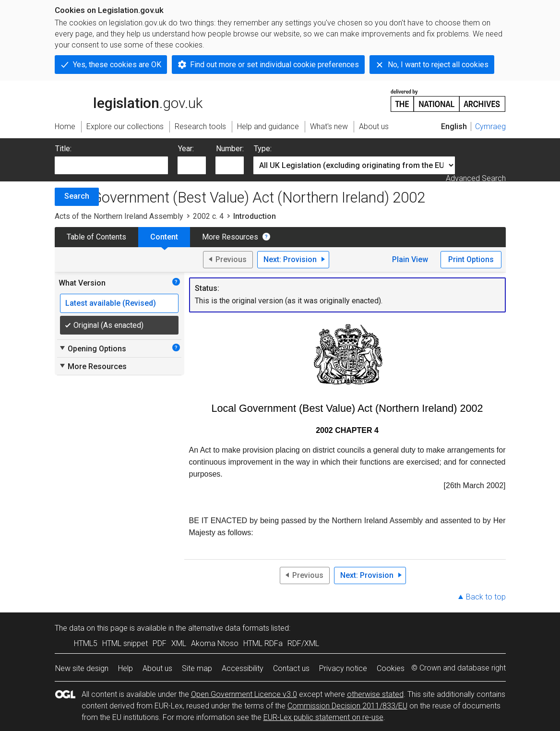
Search (77, 196)
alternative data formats (229, 628)
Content (164, 237)
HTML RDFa (263, 643)
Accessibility (243, 668)
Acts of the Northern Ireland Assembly (119, 216)
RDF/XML (303, 643)
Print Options (471, 259)
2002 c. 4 (208, 216)
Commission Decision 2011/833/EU (347, 706)
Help (125, 668)
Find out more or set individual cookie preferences (274, 65)
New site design (82, 668)
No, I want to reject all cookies (438, 65)
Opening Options (92, 348)
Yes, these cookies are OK (117, 65)
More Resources (230, 237)
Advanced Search (476, 178)
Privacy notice (343, 668)
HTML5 (86, 643)
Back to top (486, 597)
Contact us (291, 668)
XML (179, 643)
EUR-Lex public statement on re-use (323, 717)
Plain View (410, 259)
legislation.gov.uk (129, 100)
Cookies (391, 668)
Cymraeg (490, 126)
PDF (160, 643)
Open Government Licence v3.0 (244, 694)
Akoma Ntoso (215, 643)
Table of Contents (96, 237)
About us (157, 668)
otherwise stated (375, 694)
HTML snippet (125, 643)
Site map (197, 668)
